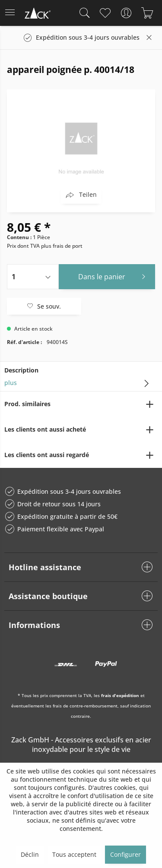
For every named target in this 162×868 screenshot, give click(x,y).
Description (21, 370)
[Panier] (147, 13)
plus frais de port (62, 246)
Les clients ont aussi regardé (47, 455)
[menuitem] (13, 13)
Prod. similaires (27, 404)
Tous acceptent (74, 854)
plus (11, 383)
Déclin (30, 854)
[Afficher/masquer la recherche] (83, 13)
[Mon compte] (126, 13)
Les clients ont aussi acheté (45, 429)
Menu (10, 10)
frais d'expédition (120, 695)
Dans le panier (114, 276)
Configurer (125, 854)
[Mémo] (105, 13)
